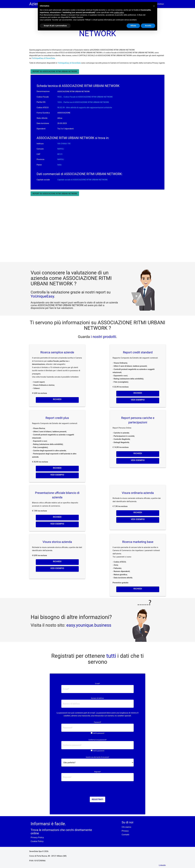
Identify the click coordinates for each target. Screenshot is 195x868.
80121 (60, 154)
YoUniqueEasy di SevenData (43, 58)
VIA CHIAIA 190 (64, 144)
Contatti (125, 835)
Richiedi (57, 399)
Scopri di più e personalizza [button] (55, 26)
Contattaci (160, 4)
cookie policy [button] (119, 12)
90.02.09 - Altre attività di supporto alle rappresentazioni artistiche (85, 108)
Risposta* (97, 772)
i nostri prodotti (103, 337)
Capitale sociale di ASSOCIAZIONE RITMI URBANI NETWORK (82, 180)
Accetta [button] (148, 26)
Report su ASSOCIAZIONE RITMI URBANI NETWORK (55, 71)
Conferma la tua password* (97, 740)
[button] (154, 6)
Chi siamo (126, 827)
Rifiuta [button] (133, 26)
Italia (59, 165)
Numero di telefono (98, 698)
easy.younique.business (89, 625)
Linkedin (162, 865)
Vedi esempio (138, 400)
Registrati (98, 799)
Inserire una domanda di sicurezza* (97, 757)
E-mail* (97, 684)
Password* (97, 722)
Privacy (125, 831)
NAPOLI (61, 149)
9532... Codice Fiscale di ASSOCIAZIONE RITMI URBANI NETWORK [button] (85, 97)
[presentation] (97, 790)
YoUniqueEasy (42, 296)
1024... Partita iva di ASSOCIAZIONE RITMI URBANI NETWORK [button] (83, 102)
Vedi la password (99, 733)
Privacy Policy (37, 837)
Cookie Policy (37, 841)
